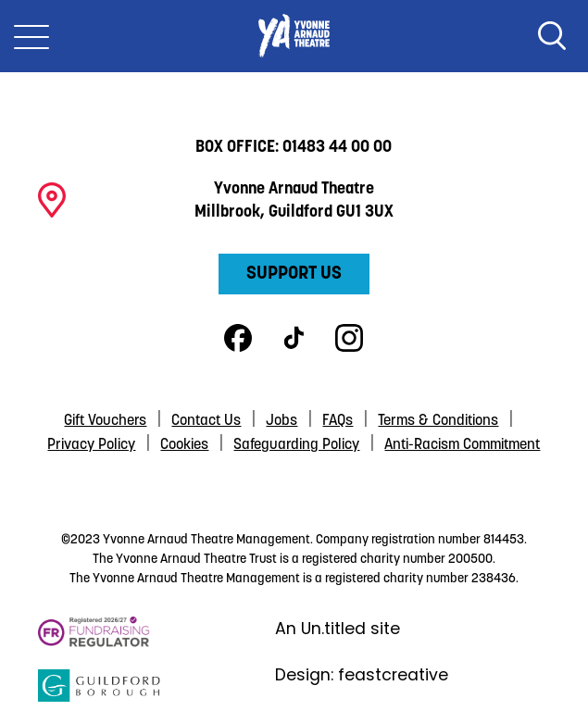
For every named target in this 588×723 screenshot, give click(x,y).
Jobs (281, 421)
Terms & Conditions (438, 421)
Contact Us (206, 421)
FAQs (338, 421)
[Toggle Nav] (31, 36)
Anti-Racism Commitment (462, 445)
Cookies (184, 445)
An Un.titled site (338, 629)
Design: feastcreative (362, 675)
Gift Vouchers (105, 421)
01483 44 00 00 (337, 148)
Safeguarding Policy (296, 445)
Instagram (349, 338)
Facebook (238, 338)
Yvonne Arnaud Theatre (294, 36)
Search (552, 36)
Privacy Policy (91, 445)
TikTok (294, 338)
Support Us (294, 274)
